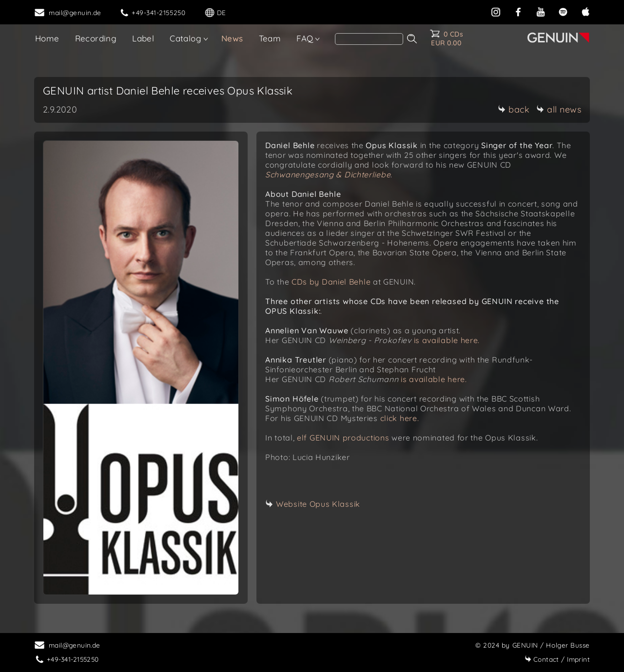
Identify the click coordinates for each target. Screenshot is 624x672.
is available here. (447, 340)
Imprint (557, 659)
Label (143, 38)
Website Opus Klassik (318, 504)
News (232, 38)
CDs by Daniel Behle (331, 282)
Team (270, 38)
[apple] (585, 11)
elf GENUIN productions (343, 438)
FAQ (305, 38)
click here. (400, 418)
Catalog (185, 38)
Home (47, 38)
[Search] (369, 39)
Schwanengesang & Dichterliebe (328, 174)
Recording (96, 38)
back (514, 109)
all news (559, 109)
